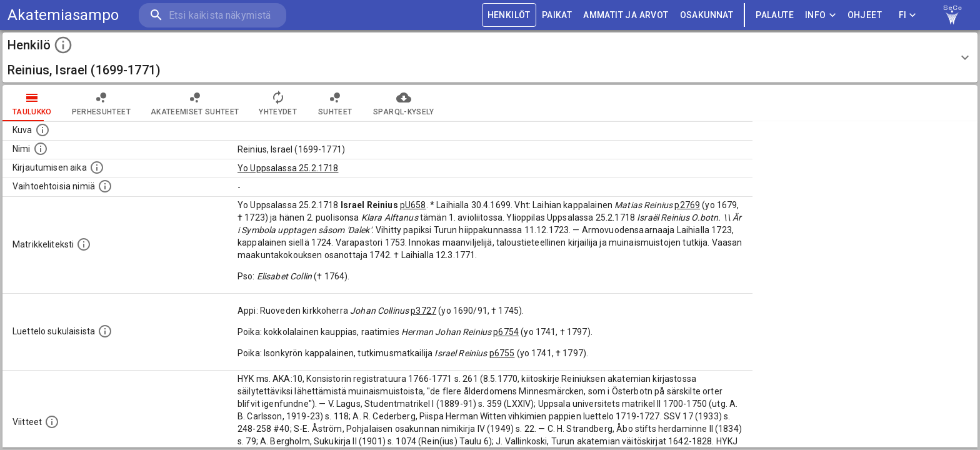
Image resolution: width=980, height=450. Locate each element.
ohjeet (865, 15)
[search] (212, 15)
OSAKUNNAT (707, 15)
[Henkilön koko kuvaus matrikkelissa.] (84, 244)
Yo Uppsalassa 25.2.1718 (288, 168)
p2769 (687, 205)
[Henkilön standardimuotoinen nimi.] (41, 149)
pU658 (413, 205)
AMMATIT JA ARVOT (626, 15)
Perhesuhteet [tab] (101, 103)
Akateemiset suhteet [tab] (195, 103)
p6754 (506, 332)
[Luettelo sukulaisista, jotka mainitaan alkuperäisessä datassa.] (105, 331)
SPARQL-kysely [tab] (403, 103)
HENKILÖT (509, 15)
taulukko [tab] (32, 103)
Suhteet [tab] (335, 103)
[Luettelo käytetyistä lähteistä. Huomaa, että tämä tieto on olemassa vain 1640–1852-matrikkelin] (52, 422)
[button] (490, 57)
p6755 (502, 353)
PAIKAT (557, 15)
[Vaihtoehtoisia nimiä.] (105, 186)
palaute (775, 15)
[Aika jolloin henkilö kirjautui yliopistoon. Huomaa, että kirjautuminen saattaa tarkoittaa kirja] (97, 167)
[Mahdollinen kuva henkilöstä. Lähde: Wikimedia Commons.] (42, 130)
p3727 (423, 311)
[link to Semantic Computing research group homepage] (952, 15)
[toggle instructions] (63, 45)
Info (821, 15)
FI (907, 15)
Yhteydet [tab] (278, 103)
